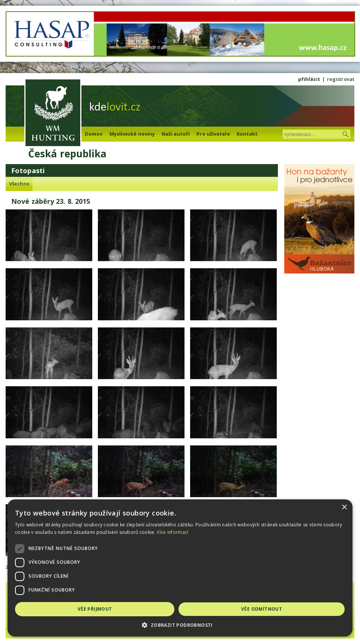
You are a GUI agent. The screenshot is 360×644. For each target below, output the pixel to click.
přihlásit (309, 79)
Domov (94, 134)
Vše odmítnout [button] (262, 609)
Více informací (172, 532)
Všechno (19, 184)
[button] (180, 625)
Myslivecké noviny (132, 134)
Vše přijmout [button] (95, 609)
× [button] (344, 507)
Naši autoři (176, 134)
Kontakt (247, 134)
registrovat (341, 79)
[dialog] (180, 568)
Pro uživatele (213, 134)
